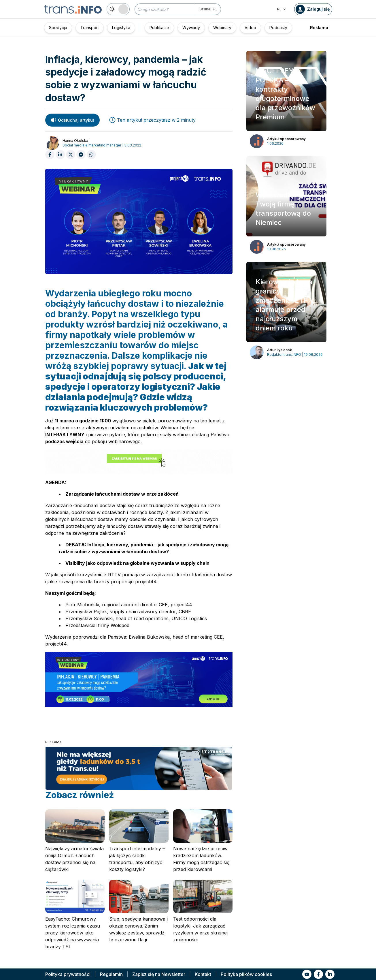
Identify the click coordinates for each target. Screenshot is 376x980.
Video (250, 28)
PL (282, 9)
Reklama (319, 28)
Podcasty (278, 28)
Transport (90, 28)
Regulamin (111, 974)
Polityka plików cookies (246, 974)
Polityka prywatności (68, 974)
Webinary (222, 28)
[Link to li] (330, 974)
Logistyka (121, 28)
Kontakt (203, 974)
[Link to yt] (307, 974)
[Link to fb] (318, 974)
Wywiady (191, 28)
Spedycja (58, 28)
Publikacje (159, 28)
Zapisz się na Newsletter (159, 974)
